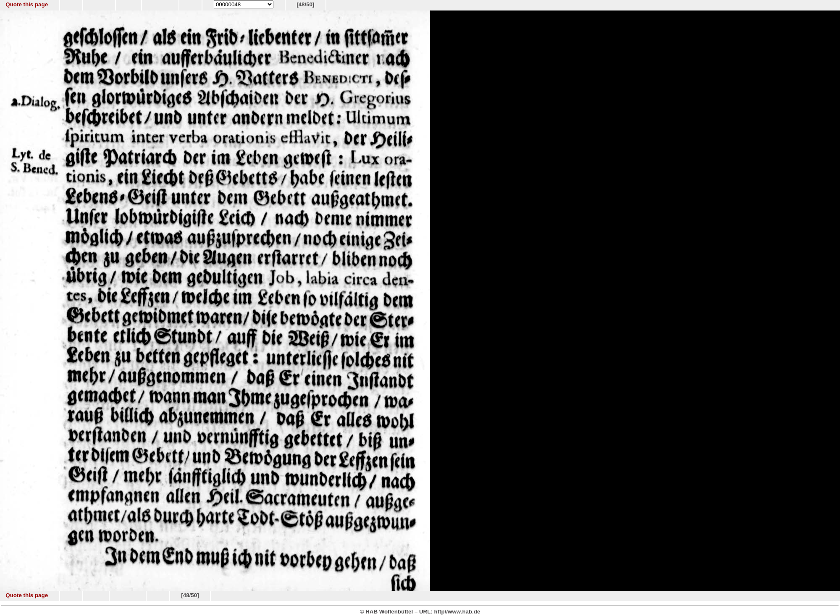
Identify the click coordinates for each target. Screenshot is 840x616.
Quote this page (27, 4)
